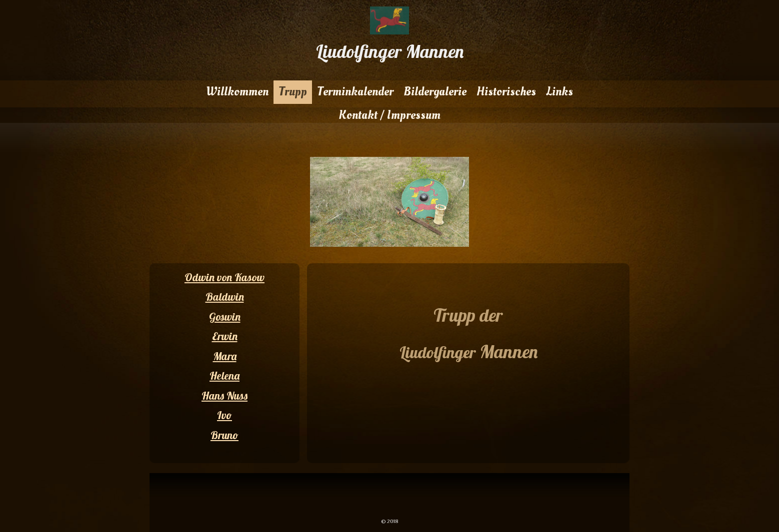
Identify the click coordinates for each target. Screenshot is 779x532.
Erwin (225, 336)
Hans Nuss (224, 396)
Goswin (225, 317)
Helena (224, 376)
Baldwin (225, 297)
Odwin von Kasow (224, 277)
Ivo (224, 415)
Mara (225, 356)
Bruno (224, 435)
